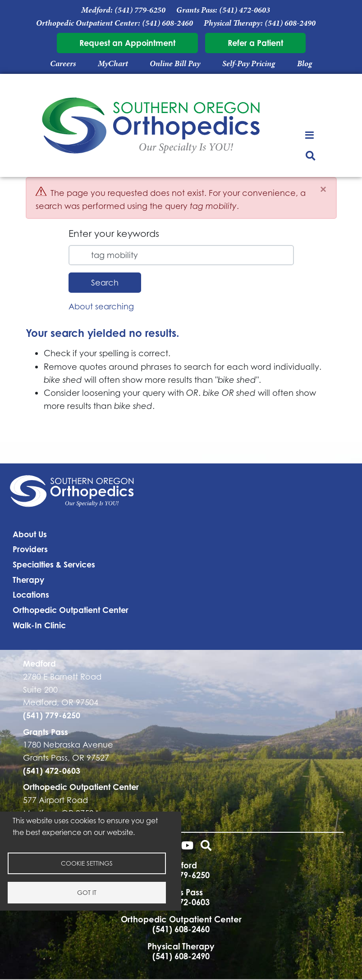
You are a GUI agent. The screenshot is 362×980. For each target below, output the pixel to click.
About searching (101, 306)
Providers (30, 549)
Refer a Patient (255, 43)
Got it (87, 892)
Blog (305, 64)
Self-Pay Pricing (249, 64)
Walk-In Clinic (39, 625)
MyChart (113, 64)
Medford (39, 663)
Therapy (28, 580)
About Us (30, 534)
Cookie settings (87, 863)
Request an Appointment (127, 43)
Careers (63, 64)
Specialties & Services (54, 564)
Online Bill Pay (175, 64)
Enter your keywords (114, 233)
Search (105, 282)
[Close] (323, 189)
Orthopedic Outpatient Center (71, 610)
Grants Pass (46, 732)
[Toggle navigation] (310, 134)
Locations (31, 594)
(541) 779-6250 (140, 10)
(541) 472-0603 (245, 10)
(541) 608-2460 (167, 23)
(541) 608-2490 (290, 23)
